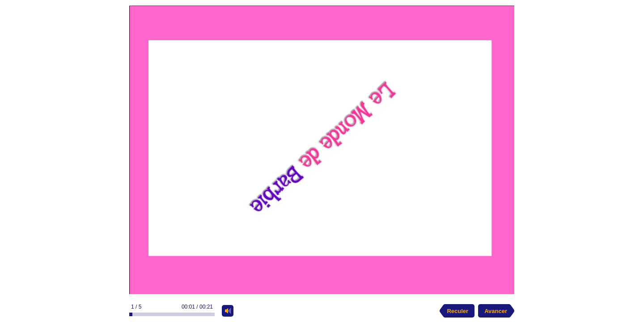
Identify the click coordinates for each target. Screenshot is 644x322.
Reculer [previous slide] (458, 311)
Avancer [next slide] (496, 311)
